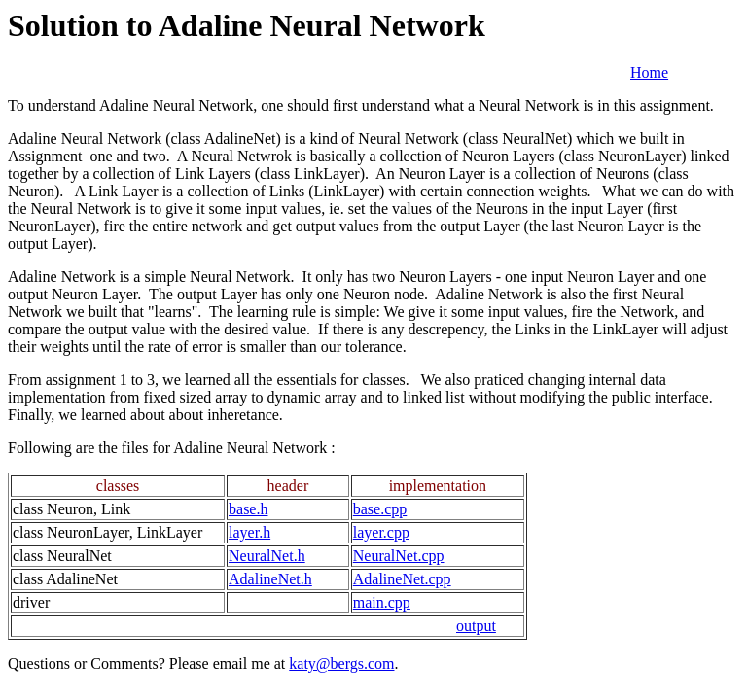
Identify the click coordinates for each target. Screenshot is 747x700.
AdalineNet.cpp (402, 579)
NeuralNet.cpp (399, 556)
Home (649, 72)
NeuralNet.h (267, 556)
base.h (248, 509)
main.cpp (382, 602)
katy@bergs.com (341, 664)
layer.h (249, 532)
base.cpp (380, 509)
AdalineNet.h (270, 579)
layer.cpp (381, 532)
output (476, 626)
